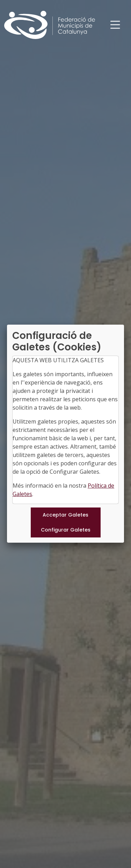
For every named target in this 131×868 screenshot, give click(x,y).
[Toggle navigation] (115, 25)
